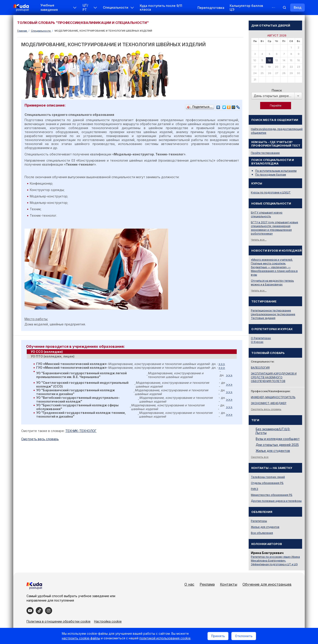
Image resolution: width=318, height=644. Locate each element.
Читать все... (259, 240)
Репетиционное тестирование (271, 311)
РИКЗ (255, 489)
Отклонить (244, 636)
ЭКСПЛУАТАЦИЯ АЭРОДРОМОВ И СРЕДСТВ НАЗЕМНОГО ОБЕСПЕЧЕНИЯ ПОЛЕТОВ (274, 377)
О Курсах (257, 342)
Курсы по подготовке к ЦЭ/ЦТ (271, 192)
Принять (218, 636)
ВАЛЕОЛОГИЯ (260, 368)
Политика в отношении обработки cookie (59, 621)
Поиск (277, 90)
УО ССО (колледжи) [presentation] (47, 352)
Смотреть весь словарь (266, 409)
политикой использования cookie (165, 638)
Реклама (207, 584)
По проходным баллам (271, 175)
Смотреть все (260, 457)
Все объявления (262, 533)
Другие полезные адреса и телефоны (276, 501)
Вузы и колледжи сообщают (278, 439)
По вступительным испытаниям (276, 171)
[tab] (132, 352)
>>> (222, 364)
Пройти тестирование (265, 153)
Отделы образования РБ (267, 483)
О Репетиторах (261, 338)
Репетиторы (259, 521)
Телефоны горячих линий (268, 477)
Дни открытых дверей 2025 (277, 445)
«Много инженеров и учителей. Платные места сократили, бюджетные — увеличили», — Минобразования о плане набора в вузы (274, 267)
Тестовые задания (263, 318)
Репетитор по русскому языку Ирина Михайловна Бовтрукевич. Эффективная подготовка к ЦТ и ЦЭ (275, 561)
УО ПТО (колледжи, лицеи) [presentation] (53, 356)
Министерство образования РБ (272, 495)
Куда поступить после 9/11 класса (161, 8)
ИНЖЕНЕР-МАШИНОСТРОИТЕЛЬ (273, 397)
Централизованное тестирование (273, 314)
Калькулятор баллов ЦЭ (246, 8)
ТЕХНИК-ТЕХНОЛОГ (81, 431)
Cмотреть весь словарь (40, 439)
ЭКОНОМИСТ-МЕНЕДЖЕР (269, 403)
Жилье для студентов (273, 451)
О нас (189, 584)
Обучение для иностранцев (267, 584)
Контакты (229, 584)
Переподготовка (211, 8)
